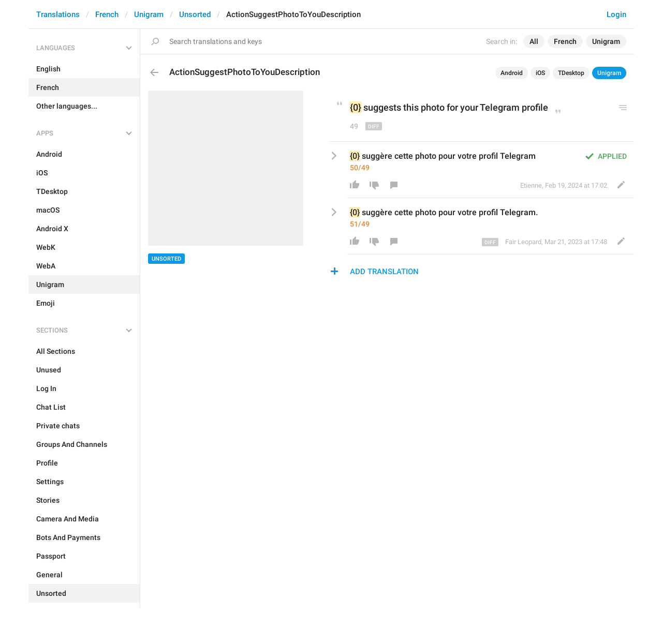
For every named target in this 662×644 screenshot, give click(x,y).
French (107, 14)
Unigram (149, 14)
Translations (58, 14)
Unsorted (195, 14)
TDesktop (571, 73)
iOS (540, 73)
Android (512, 73)
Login (616, 14)
